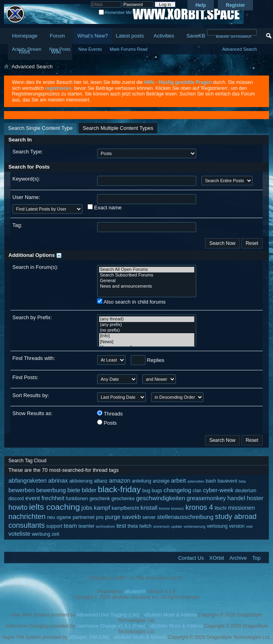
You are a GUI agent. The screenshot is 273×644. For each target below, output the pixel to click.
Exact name (105, 207)
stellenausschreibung (185, 517)
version (237, 526)
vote (249, 527)
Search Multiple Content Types (118, 128)
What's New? (93, 36)
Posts (107, 423)
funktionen (77, 499)
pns (100, 517)
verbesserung (194, 527)
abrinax (58, 480)
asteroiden (196, 481)
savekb (132, 517)
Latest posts (130, 36)
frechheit (53, 498)
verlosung (217, 526)
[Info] (147, 336)
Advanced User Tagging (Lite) (108, 615)
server (149, 517)
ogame (64, 517)
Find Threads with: (34, 358)
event (33, 498)
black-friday (119, 489)
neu (51, 517)
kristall (149, 508)
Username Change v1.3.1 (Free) (111, 626)
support (54, 526)
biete (74, 490)
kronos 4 (199, 507)
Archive (238, 558)
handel (236, 498)
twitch (146, 526)
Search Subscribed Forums (147, 275)
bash (211, 481)
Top (256, 558)
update (177, 527)
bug (146, 491)
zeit (55, 534)
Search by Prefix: (32, 317)
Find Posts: (25, 377)
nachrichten (27, 517)
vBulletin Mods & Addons (170, 615)
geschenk (100, 499)
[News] (147, 342)
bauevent (227, 481)
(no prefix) (147, 330)
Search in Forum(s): (35, 267)
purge (113, 517)
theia (133, 526)
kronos (164, 509)
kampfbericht (125, 508)
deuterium (246, 491)
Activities (164, 36)
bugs (157, 491)
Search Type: (28, 152)
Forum (58, 36)
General (147, 281)
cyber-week (218, 490)
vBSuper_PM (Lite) (89, 637)
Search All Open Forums (147, 270)
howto (18, 507)
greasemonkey (206, 498)
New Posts (60, 49)
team (70, 526)
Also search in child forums (131, 302)
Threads (110, 413)
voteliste (19, 534)
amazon (120, 480)
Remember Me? (116, 13)
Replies (147, 360)
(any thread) (147, 319)
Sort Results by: (31, 395)
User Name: (26, 197)
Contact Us (191, 558)
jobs (87, 508)
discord (16, 499)
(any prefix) (147, 325)
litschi (221, 508)
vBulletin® (135, 592)
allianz (101, 481)
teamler (86, 526)
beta (242, 481)
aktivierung (81, 481)
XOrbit (217, 558)
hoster (255, 498)
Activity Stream (27, 49)
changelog (177, 490)
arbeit (179, 480)
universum (161, 527)
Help (201, 5)
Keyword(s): (26, 179)
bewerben (22, 490)
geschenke (123, 499)
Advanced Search (240, 49)
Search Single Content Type (40, 128)
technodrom (106, 527)
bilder (89, 490)
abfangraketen (28, 480)
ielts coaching (55, 507)
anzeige (161, 481)
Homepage (25, 36)
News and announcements (147, 286)
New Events (90, 49)
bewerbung (51, 490)
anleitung (142, 481)
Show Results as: (32, 413)
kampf (102, 508)
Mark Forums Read (129, 49)
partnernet (84, 517)
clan (197, 491)
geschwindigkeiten (161, 498)
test (121, 526)
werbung (41, 534)
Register (235, 5)
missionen (241, 508)
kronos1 (177, 509)
